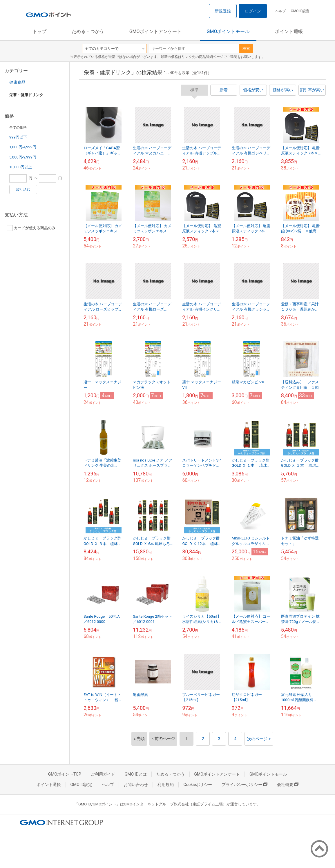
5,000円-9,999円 (23, 157)
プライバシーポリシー (245, 785)
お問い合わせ (136, 785)
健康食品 (17, 82)
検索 (246, 49)
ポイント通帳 (289, 31)
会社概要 (288, 785)
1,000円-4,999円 (23, 147)
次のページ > (259, 739)
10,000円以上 (21, 167)
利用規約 (166, 785)
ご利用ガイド (103, 774)
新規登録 (223, 11)
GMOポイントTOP (65, 774)
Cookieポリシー (198, 785)
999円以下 (18, 137)
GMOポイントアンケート (155, 31)
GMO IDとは (136, 774)
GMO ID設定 (300, 11)
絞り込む (23, 189)
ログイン (253, 11)
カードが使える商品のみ (31, 228)
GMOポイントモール (228, 31)
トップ (39, 31)
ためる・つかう (88, 31)
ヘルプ (280, 11)
